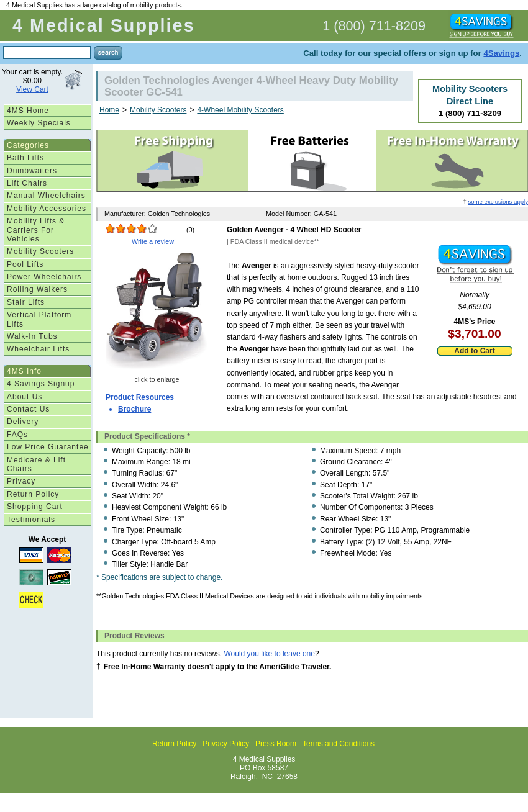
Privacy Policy (226, 744)
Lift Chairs (27, 183)
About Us (25, 397)
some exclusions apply (498, 201)
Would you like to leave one (269, 654)
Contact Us (28, 409)
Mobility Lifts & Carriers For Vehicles (36, 230)
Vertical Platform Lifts (39, 319)
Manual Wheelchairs (46, 196)
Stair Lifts (26, 302)
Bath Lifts (25, 158)
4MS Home (28, 111)
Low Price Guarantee (48, 447)
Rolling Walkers (37, 289)
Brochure (134, 409)
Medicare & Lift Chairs (36, 464)
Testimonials (31, 520)
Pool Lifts (25, 264)
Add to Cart (474, 351)
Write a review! (154, 241)
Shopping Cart (35, 507)
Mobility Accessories (47, 209)
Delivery (23, 422)
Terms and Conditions (339, 744)
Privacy (21, 481)
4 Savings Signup (41, 384)
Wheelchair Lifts (38, 349)
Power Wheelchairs (44, 277)
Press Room (276, 744)
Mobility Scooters (40, 251)
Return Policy (33, 494)
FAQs (17, 435)
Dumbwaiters (32, 171)
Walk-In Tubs (32, 336)
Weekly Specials (39, 123)
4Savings (501, 53)
